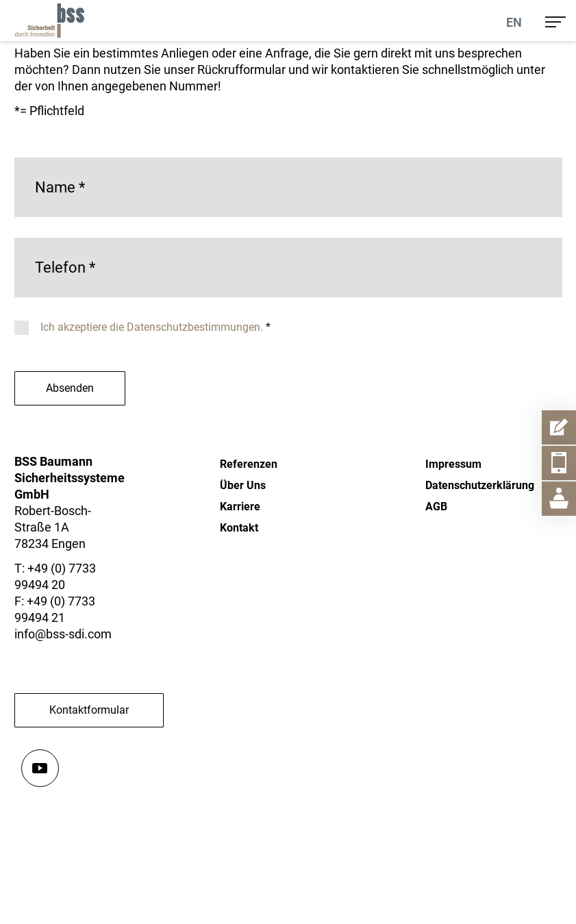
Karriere (240, 507)
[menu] (555, 21)
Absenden (70, 388)
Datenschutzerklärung (480, 485)
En (514, 22)
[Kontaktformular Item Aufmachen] (559, 427)
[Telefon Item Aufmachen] (559, 463)
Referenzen (249, 464)
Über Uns (243, 485)
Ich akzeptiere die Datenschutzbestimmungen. (153, 327)
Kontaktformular (89, 710)
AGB (436, 507)
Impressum (453, 464)
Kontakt (239, 528)
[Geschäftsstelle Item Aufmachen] (559, 499)
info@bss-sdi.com (63, 634)
